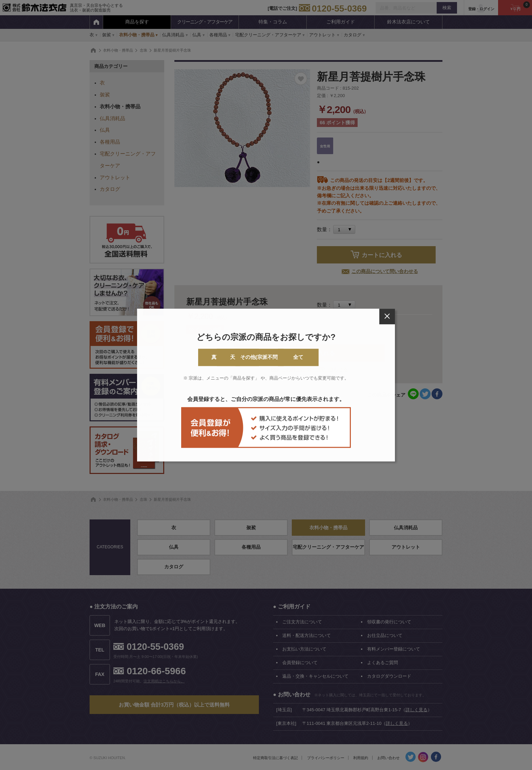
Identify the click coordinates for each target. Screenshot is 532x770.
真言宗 (184, 357)
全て (348, 357)
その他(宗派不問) (294, 357)
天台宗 (239, 357)
